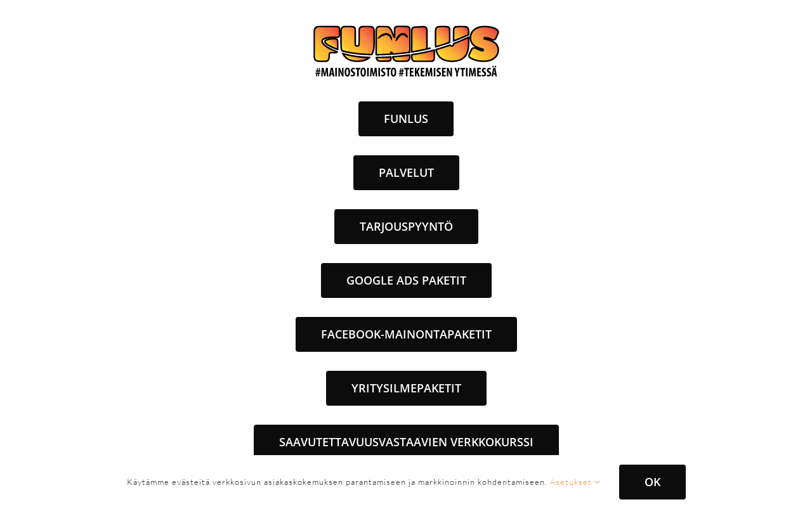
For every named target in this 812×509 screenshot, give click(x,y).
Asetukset (575, 482)
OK (652, 482)
